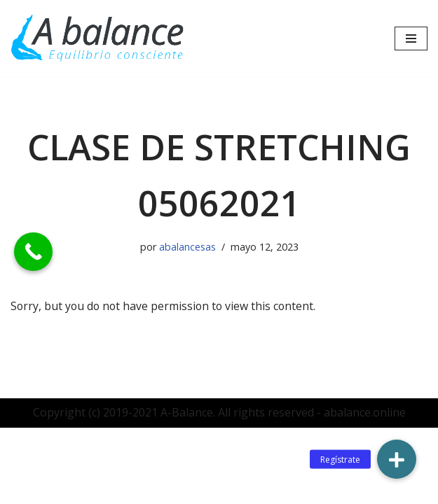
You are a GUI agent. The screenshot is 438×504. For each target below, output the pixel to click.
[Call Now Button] (33, 252)
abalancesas (187, 247)
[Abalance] (98, 38)
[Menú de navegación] (411, 38)
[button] (397, 459)
